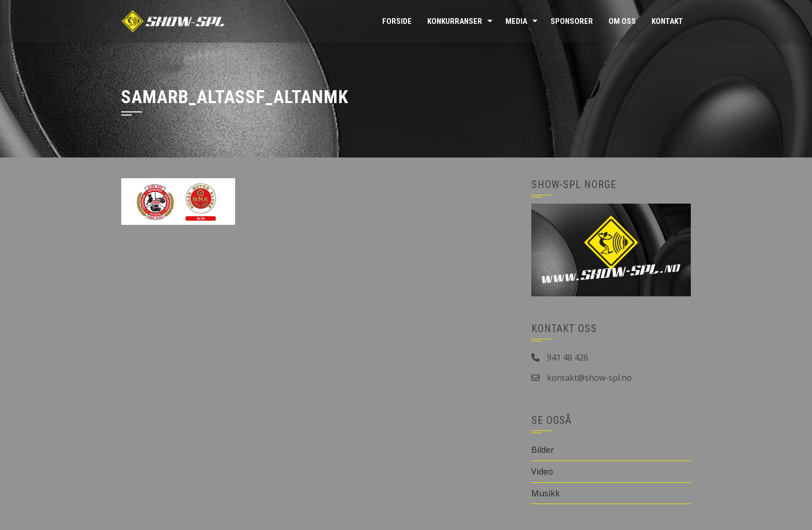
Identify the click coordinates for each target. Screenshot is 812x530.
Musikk (546, 493)
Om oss (622, 21)
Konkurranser (455, 21)
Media (516, 21)
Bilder (543, 450)
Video (542, 471)
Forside (397, 21)
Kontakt (667, 21)
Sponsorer (572, 21)
